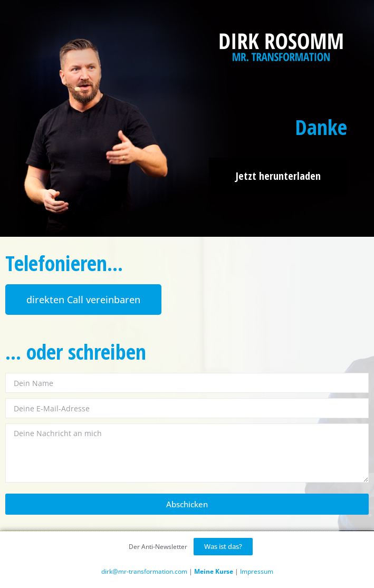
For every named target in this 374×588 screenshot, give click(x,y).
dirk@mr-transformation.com (144, 571)
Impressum (257, 571)
